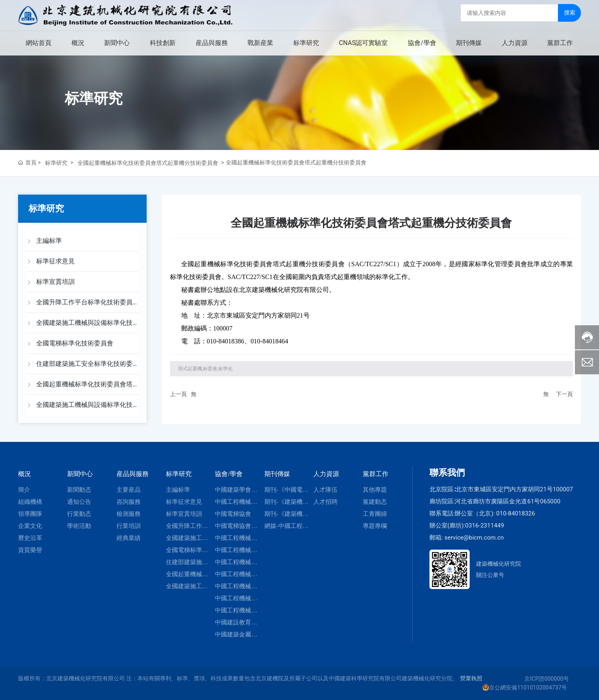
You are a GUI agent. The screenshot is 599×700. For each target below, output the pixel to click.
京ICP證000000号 (547, 679)
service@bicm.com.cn (474, 538)
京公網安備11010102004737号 (528, 688)
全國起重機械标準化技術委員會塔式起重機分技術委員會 (148, 163)
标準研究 (94, 99)
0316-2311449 (485, 526)
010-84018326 (516, 513)
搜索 (570, 12)
